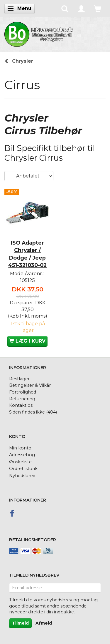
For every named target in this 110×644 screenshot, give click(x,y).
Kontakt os (21, 405)
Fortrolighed (23, 392)
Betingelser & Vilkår (30, 385)
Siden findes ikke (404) (33, 412)
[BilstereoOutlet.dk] (40, 33)
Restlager (19, 379)
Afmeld (44, 623)
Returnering (22, 399)
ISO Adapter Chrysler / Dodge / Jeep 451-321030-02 (27, 254)
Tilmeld (20, 623)
